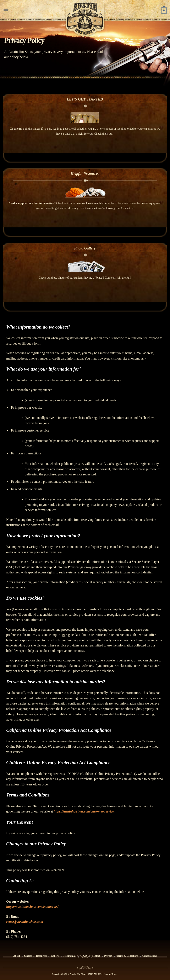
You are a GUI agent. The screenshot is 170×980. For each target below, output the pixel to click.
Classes (28, 956)
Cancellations (150, 956)
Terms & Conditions (127, 956)
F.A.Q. (84, 956)
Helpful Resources (85, 174)
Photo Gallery (85, 248)
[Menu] (6, 11)
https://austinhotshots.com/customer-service (84, 811)
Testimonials (70, 956)
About (17, 956)
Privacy (108, 956)
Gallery (55, 956)
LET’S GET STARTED (85, 99)
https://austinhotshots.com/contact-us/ (32, 907)
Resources (41, 956)
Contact (96, 956)
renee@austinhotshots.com (25, 922)
